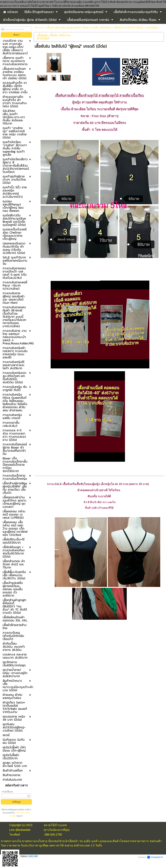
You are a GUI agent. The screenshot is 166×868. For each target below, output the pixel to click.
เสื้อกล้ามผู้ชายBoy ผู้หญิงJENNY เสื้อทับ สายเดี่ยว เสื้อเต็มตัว (79, 28)
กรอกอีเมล (7, 792)
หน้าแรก (39, 28)
